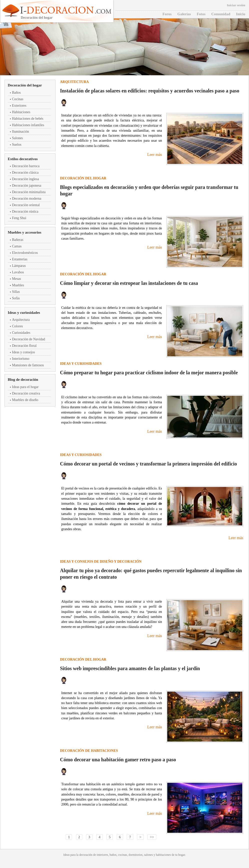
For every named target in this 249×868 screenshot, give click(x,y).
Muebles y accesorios (24, 232)
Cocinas (18, 99)
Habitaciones (21, 112)
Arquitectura (21, 320)
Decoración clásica (25, 173)
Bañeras (18, 240)
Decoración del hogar (25, 85)
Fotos (201, 14)
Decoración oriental (26, 205)
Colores (17, 326)
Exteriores (19, 106)
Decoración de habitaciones (89, 751)
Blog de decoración (23, 380)
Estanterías (20, 259)
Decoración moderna (27, 199)
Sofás (16, 298)
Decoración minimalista (29, 192)
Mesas (16, 279)
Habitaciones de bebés (28, 119)
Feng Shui (19, 218)
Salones (17, 138)
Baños (16, 93)
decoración (86, 855)
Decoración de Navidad (28, 339)
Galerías (184, 14)
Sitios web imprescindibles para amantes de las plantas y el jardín (130, 668)
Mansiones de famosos (28, 365)
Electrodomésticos (25, 253)
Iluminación (20, 132)
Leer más (155, 155)
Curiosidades (21, 333)
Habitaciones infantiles (28, 125)
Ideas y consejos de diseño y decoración (101, 562)
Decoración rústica (25, 212)
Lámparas (19, 266)
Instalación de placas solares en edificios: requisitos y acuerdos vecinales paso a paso (150, 91)
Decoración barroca (26, 166)
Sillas (16, 292)
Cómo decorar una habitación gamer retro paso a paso (118, 760)
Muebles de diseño (25, 400)
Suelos (17, 145)
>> (152, 837)
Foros (167, 14)
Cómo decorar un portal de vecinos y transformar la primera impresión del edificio (148, 464)
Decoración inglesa (25, 179)
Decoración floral (24, 346)
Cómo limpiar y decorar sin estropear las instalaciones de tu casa (129, 283)
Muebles (18, 285)
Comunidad (221, 14)
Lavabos (18, 272)
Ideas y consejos (23, 352)
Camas (17, 246)
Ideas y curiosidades (24, 313)
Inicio (241, 14)
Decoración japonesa (27, 186)
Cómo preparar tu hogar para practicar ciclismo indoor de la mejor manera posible (149, 373)
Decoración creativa (26, 393)
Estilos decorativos (23, 159)
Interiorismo (21, 359)
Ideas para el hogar (25, 387)
